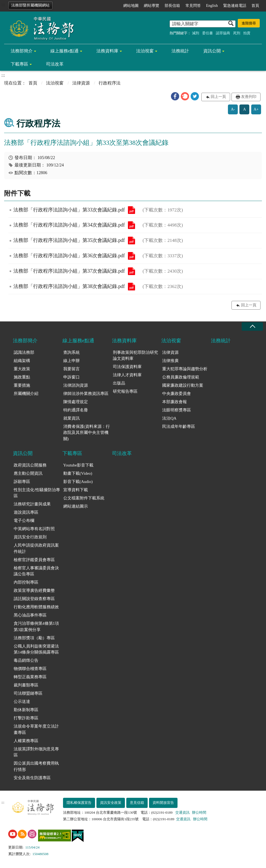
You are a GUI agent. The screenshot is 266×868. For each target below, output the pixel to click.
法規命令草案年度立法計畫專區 (36, 729)
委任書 (208, 33)
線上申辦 (71, 361)
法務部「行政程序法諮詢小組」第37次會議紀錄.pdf (131, 271)
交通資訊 (182, 812)
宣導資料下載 (76, 490)
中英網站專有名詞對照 (34, 529)
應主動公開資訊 (28, 473)
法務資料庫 (107, 51)
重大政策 (22, 369)
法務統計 (180, 51)
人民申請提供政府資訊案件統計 (36, 548)
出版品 (119, 383)
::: (3, 5)
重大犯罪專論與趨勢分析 (185, 369)
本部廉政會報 (175, 402)
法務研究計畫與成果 (32, 504)
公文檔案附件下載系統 (84, 498)
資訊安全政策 (111, 803)
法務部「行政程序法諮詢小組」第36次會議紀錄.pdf (131, 256)
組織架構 (22, 361)
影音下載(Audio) (78, 482)
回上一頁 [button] (218, 97)
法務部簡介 (22, 51)
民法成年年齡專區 (179, 426)
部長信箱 (172, 6)
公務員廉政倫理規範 (181, 377)
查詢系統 (71, 352)
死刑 (237, 33)
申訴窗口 (71, 377)
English (212, 6)
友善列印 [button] (249, 97)
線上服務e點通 (65, 51)
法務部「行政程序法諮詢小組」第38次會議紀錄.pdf (131, 287)
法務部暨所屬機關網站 (30, 5)
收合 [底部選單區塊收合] (252, 326)
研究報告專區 (125, 391)
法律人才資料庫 (127, 375)
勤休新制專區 (26, 710)
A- (233, 109)
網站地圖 (131, 6)
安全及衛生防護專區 (32, 778)
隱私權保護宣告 (79, 803)
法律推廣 (170, 361)
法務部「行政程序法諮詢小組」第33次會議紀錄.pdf (131, 210)
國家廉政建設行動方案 (183, 385)
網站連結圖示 (76, 506)
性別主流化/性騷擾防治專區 (37, 493)
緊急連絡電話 (235, 6)
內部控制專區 (26, 582)
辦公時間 (199, 812)
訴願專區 (22, 482)
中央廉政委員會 (177, 394)
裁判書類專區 (26, 685)
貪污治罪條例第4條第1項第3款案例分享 (36, 627)
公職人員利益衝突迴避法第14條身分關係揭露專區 (36, 649)
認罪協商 (223, 33)
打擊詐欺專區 (26, 718)
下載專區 (19, 64)
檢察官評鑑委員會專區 (34, 560)
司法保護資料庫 (127, 367)
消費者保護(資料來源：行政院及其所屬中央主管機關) (87, 433)
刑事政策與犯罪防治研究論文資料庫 (135, 356)
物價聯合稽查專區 (30, 669)
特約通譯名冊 (76, 410)
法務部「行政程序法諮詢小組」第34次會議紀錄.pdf (131, 225)
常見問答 (193, 6)
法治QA (169, 418)
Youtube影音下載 (78, 465)
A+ (256, 109)
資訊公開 (212, 51)
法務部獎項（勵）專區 (34, 638)
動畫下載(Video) (78, 473)
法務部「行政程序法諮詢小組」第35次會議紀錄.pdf (131, 241)
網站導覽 (151, 6)
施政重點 (22, 377)
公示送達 (22, 702)
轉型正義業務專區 (30, 677)
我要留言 (71, 369)
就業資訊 (71, 418)
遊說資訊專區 (26, 512)
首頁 (255, 6)
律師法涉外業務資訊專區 (86, 394)
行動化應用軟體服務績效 (36, 607)
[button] (175, 96)
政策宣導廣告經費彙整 (34, 590)
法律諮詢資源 (76, 385)
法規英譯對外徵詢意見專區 (36, 752)
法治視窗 (145, 51)
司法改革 (55, 64)
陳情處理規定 (76, 402)
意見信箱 (137, 803)
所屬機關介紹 (26, 394)
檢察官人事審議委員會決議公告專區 (36, 571)
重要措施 (22, 385)
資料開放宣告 (163, 803)
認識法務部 (24, 352)
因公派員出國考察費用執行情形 (36, 766)
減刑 (196, 33)
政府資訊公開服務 (30, 465)
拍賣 (247, 33)
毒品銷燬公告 (26, 660)
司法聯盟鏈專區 (28, 693)
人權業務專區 (26, 741)
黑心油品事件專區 (30, 615)
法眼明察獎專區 (177, 410)
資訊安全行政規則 (30, 537)
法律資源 (81, 83)
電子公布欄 (24, 521)
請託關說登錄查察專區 (34, 599)
